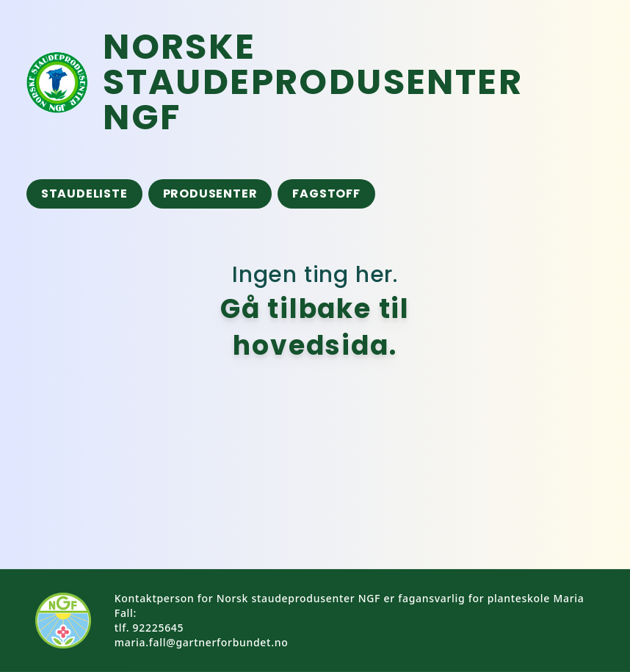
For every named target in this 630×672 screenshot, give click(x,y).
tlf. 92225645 (149, 628)
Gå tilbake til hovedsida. (315, 327)
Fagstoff (326, 194)
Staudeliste (84, 194)
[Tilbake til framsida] (57, 82)
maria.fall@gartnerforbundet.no (202, 642)
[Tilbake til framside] (346, 82)
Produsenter (210, 194)
